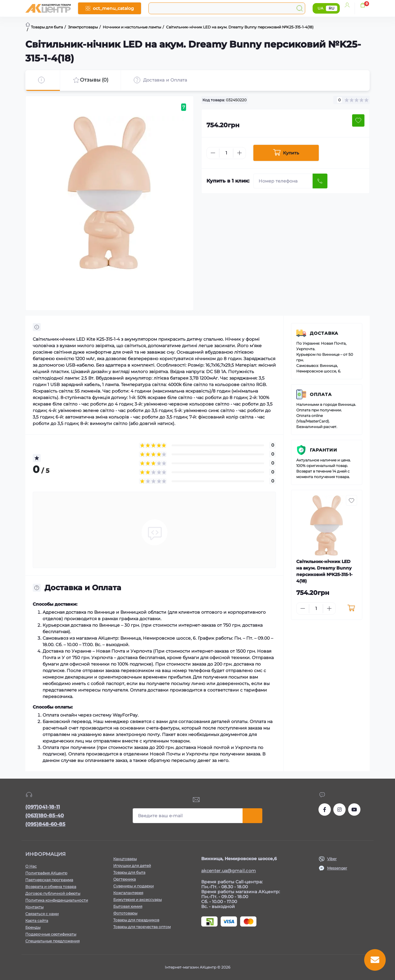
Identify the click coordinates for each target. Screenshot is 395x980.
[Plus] (239, 153)
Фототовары (125, 913)
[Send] (320, 181)
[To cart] (351, 608)
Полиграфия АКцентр (46, 873)
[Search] (300, 8)
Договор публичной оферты (53, 893)
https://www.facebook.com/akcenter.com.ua (325, 810)
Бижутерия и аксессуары (137, 900)
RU (332, 8)
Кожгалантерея (128, 893)
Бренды (33, 927)
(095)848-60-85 (45, 824)
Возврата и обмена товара (51, 887)
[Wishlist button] (358, 120)
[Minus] (213, 153)
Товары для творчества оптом (142, 927)
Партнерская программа (49, 880)
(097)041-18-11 (43, 807)
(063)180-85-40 (45, 816)
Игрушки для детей (132, 866)
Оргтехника (125, 879)
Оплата (321, 394)
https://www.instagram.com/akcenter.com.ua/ (339, 810)
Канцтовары (125, 859)
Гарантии (324, 450)
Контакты (34, 907)
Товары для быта (129, 872)
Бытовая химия (128, 906)
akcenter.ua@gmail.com (229, 871)
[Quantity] (226, 153)
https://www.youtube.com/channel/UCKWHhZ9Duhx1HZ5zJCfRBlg (354, 810)
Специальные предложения (52, 941)
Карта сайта (37, 921)
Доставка (324, 333)
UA (320, 8)
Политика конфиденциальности (57, 900)
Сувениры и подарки (133, 886)
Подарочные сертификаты (51, 934)
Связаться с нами (42, 914)
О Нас (31, 866)
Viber (332, 859)
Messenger (337, 868)
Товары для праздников (136, 920)
